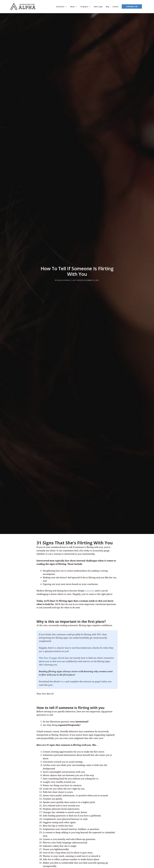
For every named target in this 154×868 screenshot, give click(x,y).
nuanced (89, 590)
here (62, 680)
